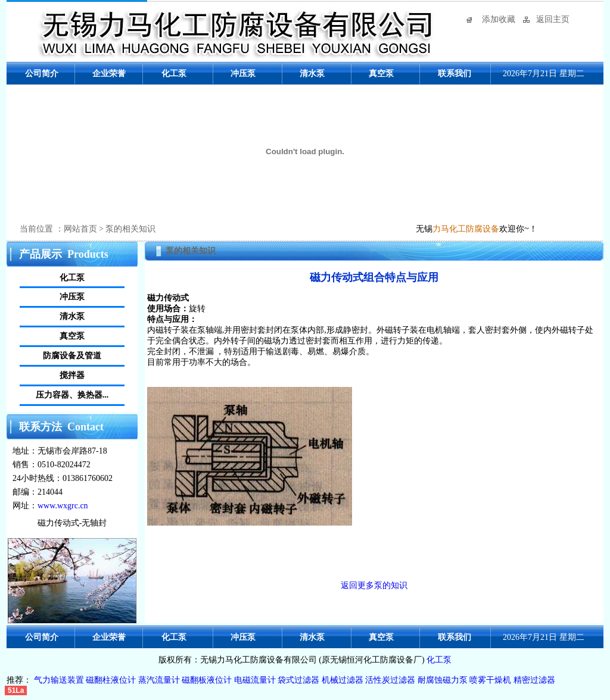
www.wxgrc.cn (63, 506)
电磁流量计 (255, 680)
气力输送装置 (60, 680)
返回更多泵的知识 (374, 585)
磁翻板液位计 (207, 680)
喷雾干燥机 (490, 680)
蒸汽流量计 (159, 680)
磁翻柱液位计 (111, 680)
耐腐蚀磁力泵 (443, 680)
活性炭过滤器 (390, 680)
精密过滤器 (534, 680)
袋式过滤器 (298, 680)
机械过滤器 (343, 680)
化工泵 (439, 660)
